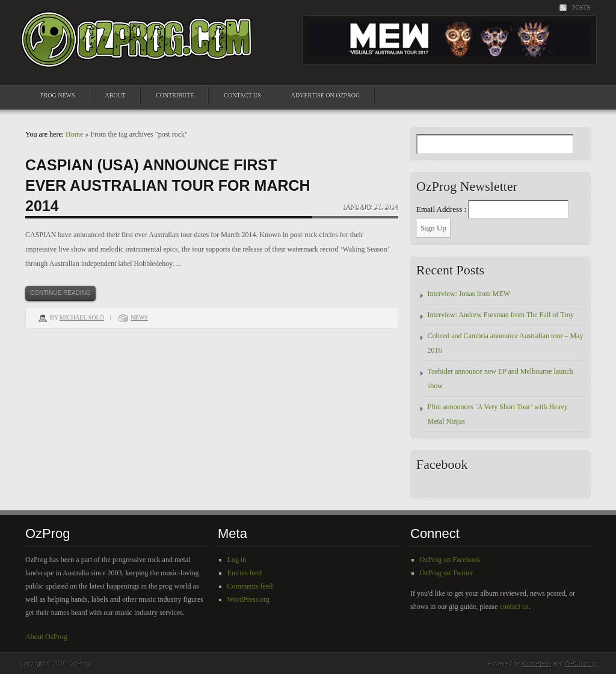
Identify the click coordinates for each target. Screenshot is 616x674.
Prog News (58, 95)
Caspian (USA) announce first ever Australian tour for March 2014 (168, 185)
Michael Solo (82, 317)
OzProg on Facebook (450, 560)
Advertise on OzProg (325, 95)
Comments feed (250, 586)
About (115, 95)
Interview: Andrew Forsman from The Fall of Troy (501, 315)
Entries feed (245, 573)
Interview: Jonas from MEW (469, 294)
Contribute (175, 95)
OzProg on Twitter (447, 573)
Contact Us (242, 95)
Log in (237, 560)
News (139, 317)
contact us (514, 607)
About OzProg (46, 637)
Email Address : (441, 209)
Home (74, 134)
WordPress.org (248, 599)
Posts (581, 8)
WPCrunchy (581, 663)
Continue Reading (60, 293)
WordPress (536, 663)
